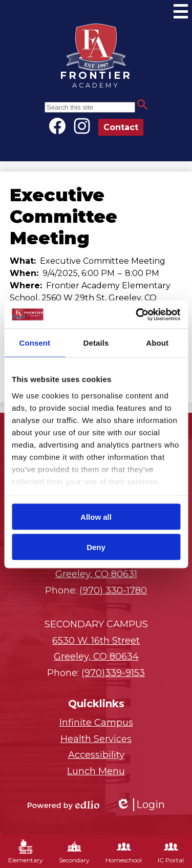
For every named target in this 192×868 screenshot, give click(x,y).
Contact (121, 127)
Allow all (96, 517)
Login (140, 805)
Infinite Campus (96, 723)
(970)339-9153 (113, 673)
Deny (96, 547)
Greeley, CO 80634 (96, 648)
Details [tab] (96, 343)
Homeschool (124, 852)
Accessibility (96, 755)
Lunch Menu (96, 771)
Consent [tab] (35, 343)
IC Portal (171, 852)
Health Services (96, 739)
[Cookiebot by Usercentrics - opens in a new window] (137, 314)
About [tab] (157, 343)
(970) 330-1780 (113, 590)
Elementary (26, 852)
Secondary (74, 852)
